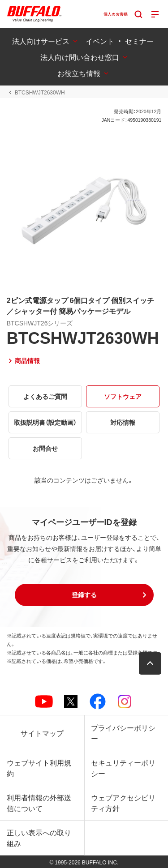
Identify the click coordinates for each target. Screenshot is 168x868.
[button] (84, 595)
